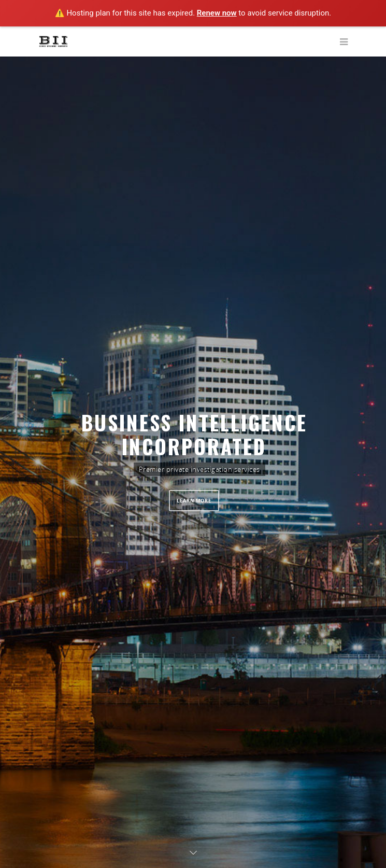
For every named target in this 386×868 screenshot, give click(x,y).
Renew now (217, 13)
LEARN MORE (194, 501)
